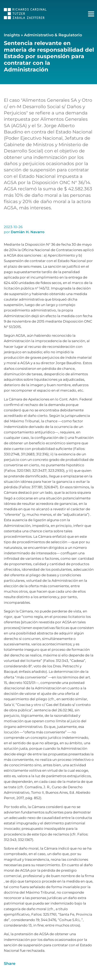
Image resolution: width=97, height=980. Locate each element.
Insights (12, 35)
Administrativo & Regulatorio (53, 35)
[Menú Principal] (91, 14)
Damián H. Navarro (28, 232)
